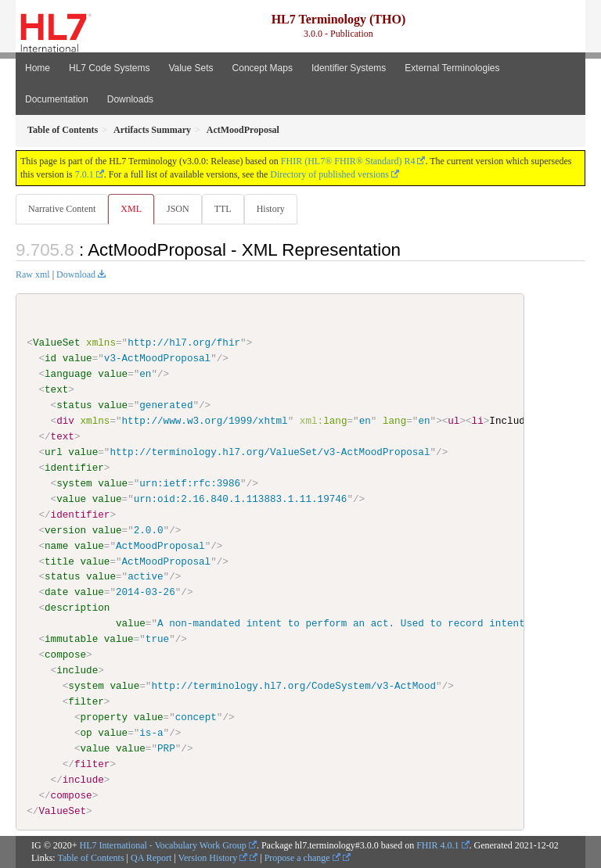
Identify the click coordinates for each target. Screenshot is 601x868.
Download (76, 274)
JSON (178, 209)
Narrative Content (62, 209)
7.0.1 (85, 174)
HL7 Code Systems (109, 68)
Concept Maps (263, 68)
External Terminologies (452, 68)
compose (65, 655)
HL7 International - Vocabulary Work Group (163, 845)
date (56, 592)
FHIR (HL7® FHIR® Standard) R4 (348, 161)
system (74, 483)
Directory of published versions (329, 174)
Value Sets (191, 68)
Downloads (130, 99)
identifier (74, 468)
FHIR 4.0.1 (437, 845)
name (56, 545)
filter (86, 701)
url (54, 452)
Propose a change (302, 858)
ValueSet (57, 343)
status (74, 405)
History (271, 209)
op (86, 733)
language (68, 374)
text (56, 389)
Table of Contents (90, 858)
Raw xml (33, 274)
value (77, 358)
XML (131, 209)
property (104, 717)
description (77, 608)
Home (38, 68)
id (50, 358)
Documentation (57, 99)
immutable (71, 639)
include (77, 670)
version (65, 529)
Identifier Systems (349, 68)
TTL (223, 209)
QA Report (151, 858)
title (59, 561)
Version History (213, 858)
